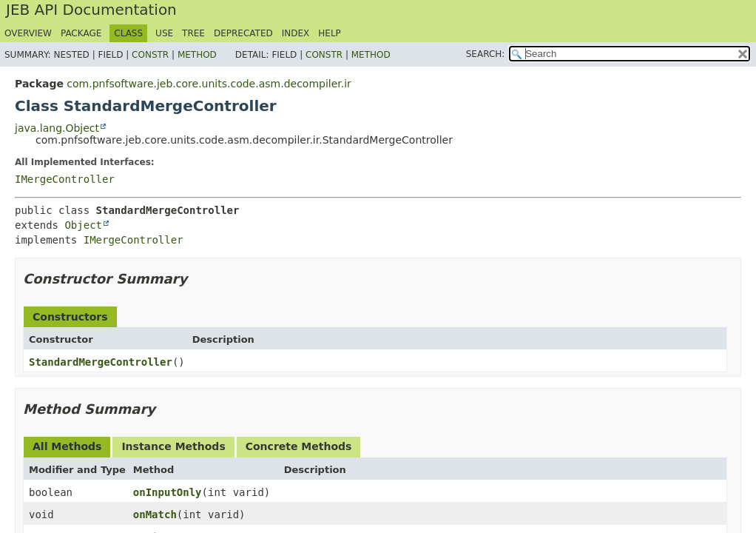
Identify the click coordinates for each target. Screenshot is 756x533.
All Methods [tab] (67, 446)
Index (296, 33)
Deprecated (243, 33)
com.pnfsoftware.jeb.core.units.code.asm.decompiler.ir (209, 84)
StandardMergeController (101, 362)
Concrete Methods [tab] (299, 446)
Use (164, 33)
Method (197, 55)
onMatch (155, 514)
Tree (193, 33)
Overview (28, 33)
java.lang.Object (57, 128)
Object (83, 225)
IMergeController (65, 179)
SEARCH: (486, 54)
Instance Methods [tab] (173, 446)
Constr (150, 55)
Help (330, 33)
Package (81, 33)
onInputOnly (168, 492)
